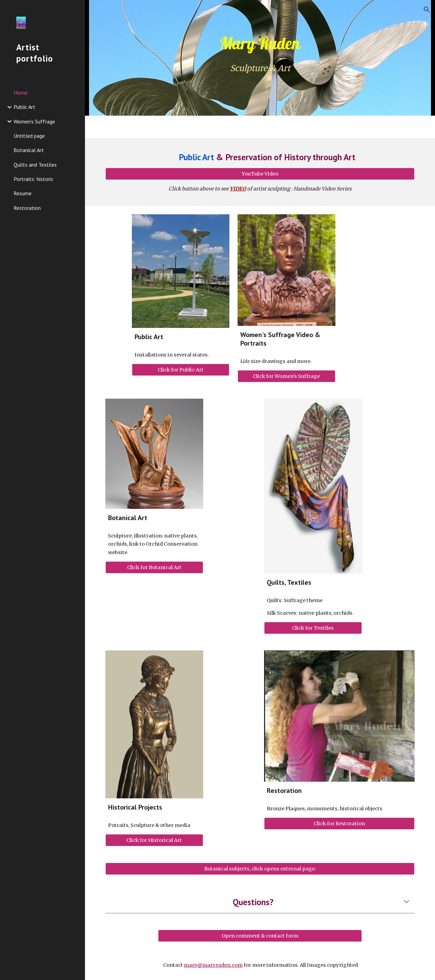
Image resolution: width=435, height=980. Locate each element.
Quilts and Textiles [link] (35, 165)
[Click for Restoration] (340, 824)
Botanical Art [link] (29, 150)
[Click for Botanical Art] (154, 567)
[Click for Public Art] (181, 370)
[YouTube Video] (260, 174)
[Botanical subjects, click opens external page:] (260, 869)
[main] (260, 43)
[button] (427, 10)
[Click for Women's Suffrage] (286, 376)
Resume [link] (23, 193)
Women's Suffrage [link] (34, 121)
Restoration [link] (27, 208)
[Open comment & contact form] (260, 936)
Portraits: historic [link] (33, 179)
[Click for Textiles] (313, 628)
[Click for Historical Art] (154, 840)
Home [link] (21, 93)
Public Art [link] (24, 107)
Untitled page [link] (29, 136)
